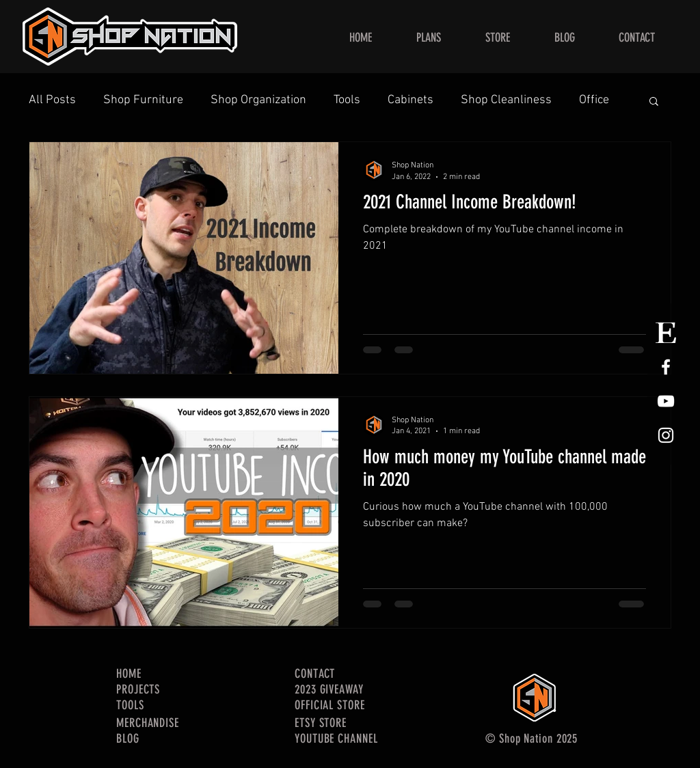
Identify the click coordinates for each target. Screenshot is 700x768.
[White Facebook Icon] (666, 367)
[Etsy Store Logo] (666, 333)
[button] (654, 102)
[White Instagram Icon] (666, 435)
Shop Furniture (143, 100)
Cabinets (410, 100)
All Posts (52, 100)
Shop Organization (258, 100)
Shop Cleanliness (506, 100)
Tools (347, 100)
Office (594, 100)
